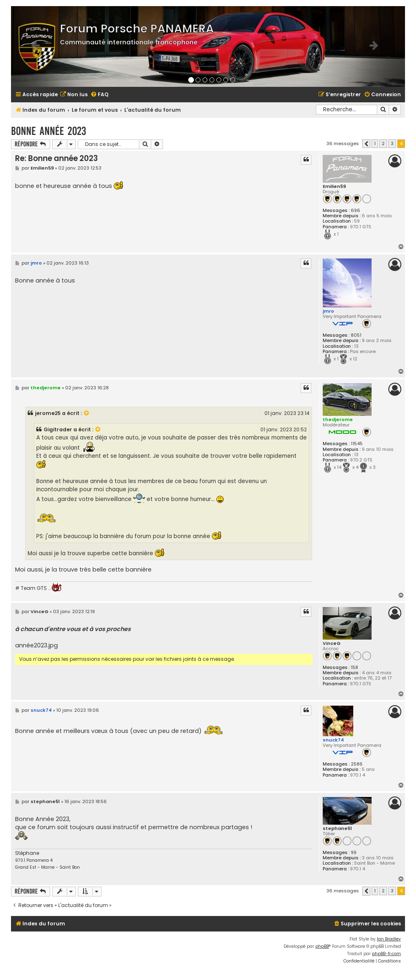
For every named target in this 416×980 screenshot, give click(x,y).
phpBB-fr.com (386, 954)
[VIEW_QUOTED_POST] (87, 413)
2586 (357, 764)
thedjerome (338, 419)
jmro (328, 311)
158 (354, 668)
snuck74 (333, 740)
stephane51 (337, 829)
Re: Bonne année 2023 (56, 158)
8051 (356, 335)
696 (355, 211)
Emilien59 (334, 187)
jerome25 (48, 413)
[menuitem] (74, 95)
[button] (366, 144)
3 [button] (392, 143)
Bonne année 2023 (48, 131)
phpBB (322, 946)
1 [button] (375, 143)
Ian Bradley (389, 939)
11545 (357, 444)
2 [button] (383, 143)
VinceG (332, 643)
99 (354, 853)
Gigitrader (58, 429)
